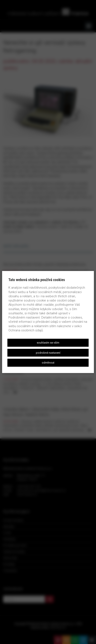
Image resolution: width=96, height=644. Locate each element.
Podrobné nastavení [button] (48, 353)
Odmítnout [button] (48, 363)
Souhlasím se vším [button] (48, 343)
